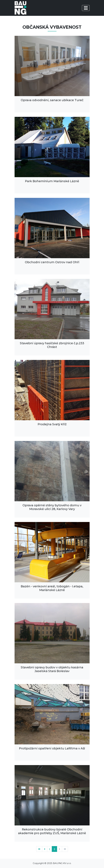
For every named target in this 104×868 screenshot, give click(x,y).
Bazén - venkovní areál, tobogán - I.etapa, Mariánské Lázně (52, 588)
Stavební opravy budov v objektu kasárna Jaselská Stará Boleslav (52, 669)
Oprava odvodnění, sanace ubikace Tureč (52, 100)
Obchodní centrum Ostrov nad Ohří (52, 262)
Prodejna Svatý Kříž (52, 424)
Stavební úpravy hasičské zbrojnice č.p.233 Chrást (52, 345)
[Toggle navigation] (86, 8)
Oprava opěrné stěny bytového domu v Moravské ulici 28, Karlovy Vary (52, 507)
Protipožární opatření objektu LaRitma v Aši (52, 748)
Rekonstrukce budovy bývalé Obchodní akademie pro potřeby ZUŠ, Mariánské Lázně (52, 831)
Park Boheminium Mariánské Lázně (52, 181)
